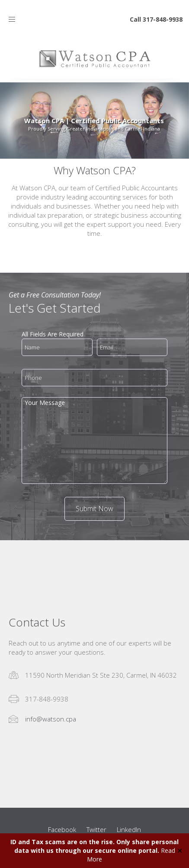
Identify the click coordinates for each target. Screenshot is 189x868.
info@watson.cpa (51, 719)
